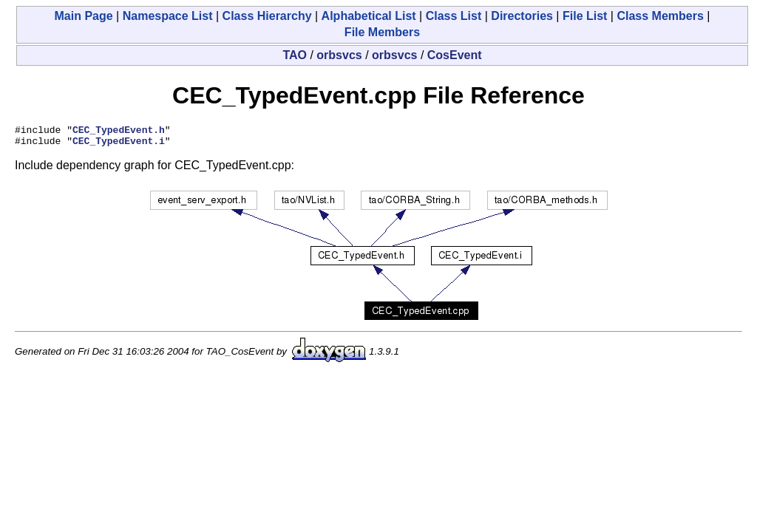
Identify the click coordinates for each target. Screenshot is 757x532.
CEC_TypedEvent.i (119, 145)
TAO (295, 55)
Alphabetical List (369, 16)
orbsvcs (339, 55)
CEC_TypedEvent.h (119, 132)
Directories (522, 16)
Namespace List (168, 16)
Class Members (660, 16)
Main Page (84, 16)
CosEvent (455, 55)
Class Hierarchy (267, 16)
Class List (454, 16)
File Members (382, 32)
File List (585, 16)
